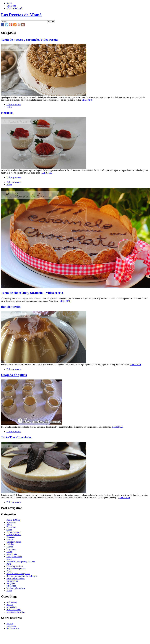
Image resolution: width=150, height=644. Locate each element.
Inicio (9, 3)
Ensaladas (11, 537)
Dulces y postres (14, 104)
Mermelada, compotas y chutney (21, 561)
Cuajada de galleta (14, 375)
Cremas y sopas (13, 532)
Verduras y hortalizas (16, 588)
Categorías (11, 6)
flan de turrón (11, 307)
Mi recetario (12, 607)
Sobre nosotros (13, 628)
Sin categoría (12, 581)
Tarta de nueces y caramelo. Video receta (29, 40)
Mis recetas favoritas (16, 612)
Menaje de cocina (14, 556)
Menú (9, 559)
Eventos (10, 539)
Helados (10, 544)
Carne (9, 530)
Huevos (10, 547)
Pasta (9, 564)
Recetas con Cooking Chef (18, 574)
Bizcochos (11, 527)
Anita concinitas (14, 609)
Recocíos (7, 113)
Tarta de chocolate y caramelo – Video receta (32, 293)
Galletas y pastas (14, 542)
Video (9, 107)
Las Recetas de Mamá (21, 15)
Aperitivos (11, 522)
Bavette (10, 605)
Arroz (9, 525)
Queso (9, 571)
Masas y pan (12, 554)
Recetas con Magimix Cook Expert (22, 576)
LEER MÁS (87, 100)
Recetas (10, 623)
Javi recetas (12, 602)
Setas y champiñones (16, 578)
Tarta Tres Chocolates (16, 437)
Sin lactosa (11, 586)
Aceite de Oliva (13, 520)
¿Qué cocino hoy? (14, 8)
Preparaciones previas (16, 569)
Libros (9, 552)
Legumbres (11, 549)
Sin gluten (11, 583)
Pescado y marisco (15, 566)
